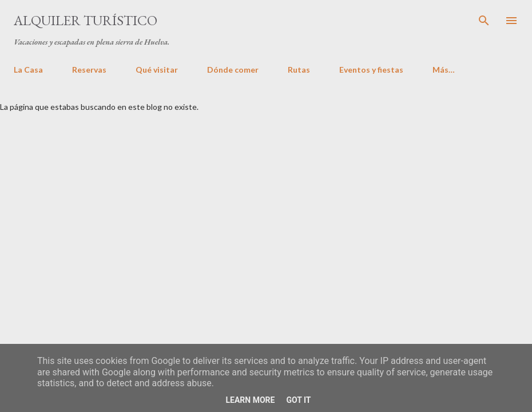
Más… (444, 70)
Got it (298, 400)
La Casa (28, 70)
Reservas (89, 70)
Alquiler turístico (86, 20)
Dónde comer (233, 70)
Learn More (250, 400)
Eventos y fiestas (371, 70)
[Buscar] (484, 21)
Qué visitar (157, 70)
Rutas (299, 70)
